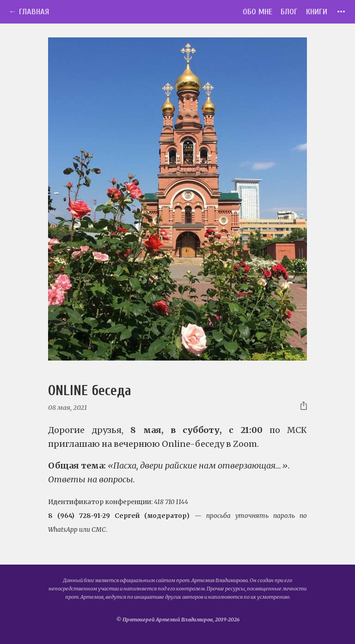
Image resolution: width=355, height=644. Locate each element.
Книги (317, 12)
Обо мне (257, 12)
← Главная (29, 12)
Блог (289, 12)
